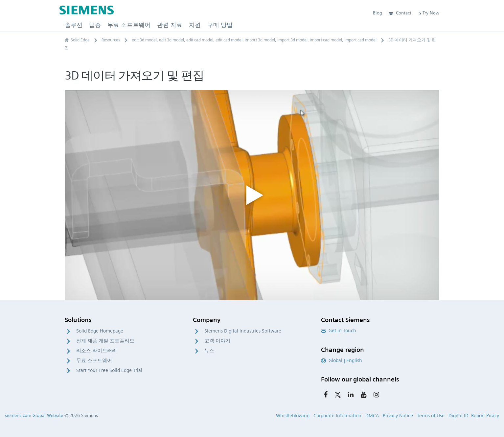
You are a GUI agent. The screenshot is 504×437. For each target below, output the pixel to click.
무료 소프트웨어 (94, 360)
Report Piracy (485, 416)
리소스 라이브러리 (97, 351)
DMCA (372, 416)
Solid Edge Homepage (100, 331)
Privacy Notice (398, 416)
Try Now (429, 13)
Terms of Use (431, 416)
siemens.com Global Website (34, 415)
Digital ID (458, 416)
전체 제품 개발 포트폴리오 (105, 341)
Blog (378, 13)
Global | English (342, 360)
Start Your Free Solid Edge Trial (109, 370)
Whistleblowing (293, 416)
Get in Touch (339, 331)
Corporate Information (337, 416)
